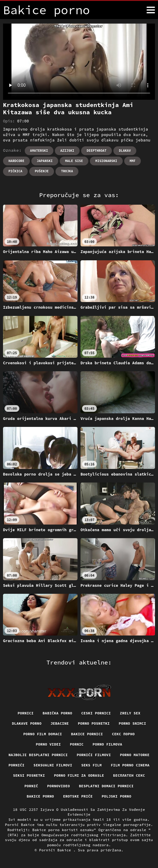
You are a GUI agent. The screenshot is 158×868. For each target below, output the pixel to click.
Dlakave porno (27, 723)
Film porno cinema (130, 765)
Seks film (91, 765)
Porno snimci (133, 723)
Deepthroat (96, 151)
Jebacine (60, 723)
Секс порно (123, 734)
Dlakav (125, 151)
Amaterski (39, 151)
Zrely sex (130, 713)
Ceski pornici (96, 713)
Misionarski (106, 161)
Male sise (74, 161)
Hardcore (16, 161)
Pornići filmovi (94, 755)
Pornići (16, 765)
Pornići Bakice (56, 850)
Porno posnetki (94, 723)
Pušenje (42, 171)
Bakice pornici (87, 734)
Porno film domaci (43, 734)
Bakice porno (41, 796)
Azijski (67, 151)
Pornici (25, 713)
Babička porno (57, 713)
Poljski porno (116, 796)
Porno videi (48, 744)
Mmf (133, 161)
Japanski (45, 161)
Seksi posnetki (29, 775)
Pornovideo (58, 786)
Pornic (77, 744)
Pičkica (15, 171)
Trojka (67, 171)
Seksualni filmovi (53, 765)
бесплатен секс (129, 775)
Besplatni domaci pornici (106, 786)
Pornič (31, 786)
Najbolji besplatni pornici (38, 755)
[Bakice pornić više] (151, 10)
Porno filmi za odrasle (79, 775)
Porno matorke (135, 755)
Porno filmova (107, 744)
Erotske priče (78, 796)
